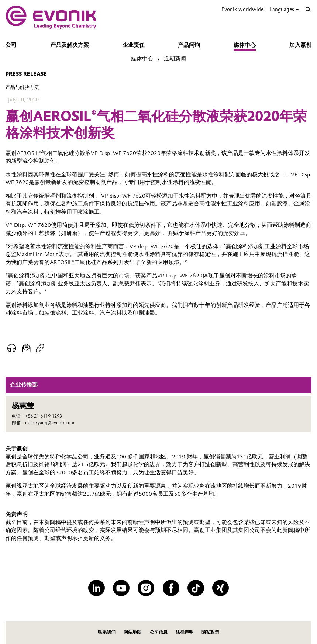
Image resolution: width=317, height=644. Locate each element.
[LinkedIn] (97, 588)
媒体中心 (245, 45)
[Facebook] (171, 588)
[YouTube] (121, 588)
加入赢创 (300, 45)
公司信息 (159, 632)
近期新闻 (175, 59)
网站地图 (132, 632)
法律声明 (185, 632)
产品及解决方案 (70, 45)
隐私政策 (210, 632)
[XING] (220, 588)
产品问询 (189, 45)
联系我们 (107, 632)
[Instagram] (146, 588)
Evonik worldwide (242, 9)
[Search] (308, 10)
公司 (11, 45)
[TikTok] (196, 588)
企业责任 (134, 45)
